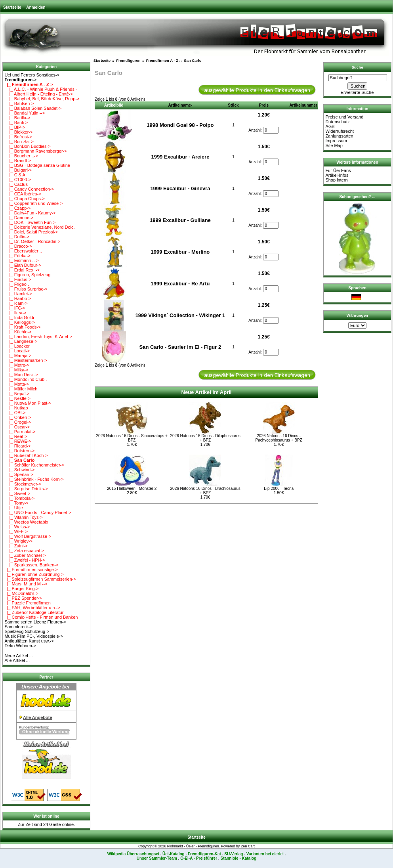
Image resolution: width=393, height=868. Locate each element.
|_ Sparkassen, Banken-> (31, 565)
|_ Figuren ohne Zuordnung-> (34, 574)
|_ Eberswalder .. (23, 251)
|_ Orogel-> (18, 422)
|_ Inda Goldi (19, 317)
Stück (233, 105)
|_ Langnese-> (21, 341)
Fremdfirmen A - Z (162, 60)
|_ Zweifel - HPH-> (25, 560)
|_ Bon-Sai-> (19, 141)
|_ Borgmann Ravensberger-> (35, 151)
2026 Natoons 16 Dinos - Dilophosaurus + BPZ (205, 438)
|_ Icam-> (16, 303)
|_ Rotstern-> (19, 451)
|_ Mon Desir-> (21, 375)
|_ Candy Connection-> (29, 189)
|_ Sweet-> (17, 493)
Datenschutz (337, 122)
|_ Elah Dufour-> (23, 265)
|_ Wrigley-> (18, 541)
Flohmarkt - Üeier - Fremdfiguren (193, 846)
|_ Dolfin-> (17, 237)
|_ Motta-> (17, 384)
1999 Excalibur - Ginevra (180, 188)
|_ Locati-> (17, 351)
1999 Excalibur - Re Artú (180, 284)
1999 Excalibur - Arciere (180, 157)
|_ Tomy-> (16, 503)
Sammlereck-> (18, 627)
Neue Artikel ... (19, 656)
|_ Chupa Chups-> (25, 199)
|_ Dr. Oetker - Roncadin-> (32, 241)
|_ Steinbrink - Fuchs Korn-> (34, 479)
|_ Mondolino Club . (26, 379)
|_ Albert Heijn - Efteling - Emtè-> (39, 94)
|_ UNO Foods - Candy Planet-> (38, 512)
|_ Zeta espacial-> (24, 551)
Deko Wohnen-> (20, 646)
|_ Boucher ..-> (21, 156)
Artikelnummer (303, 105)
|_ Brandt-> (18, 161)
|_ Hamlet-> (18, 294)
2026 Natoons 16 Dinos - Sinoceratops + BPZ (132, 438)
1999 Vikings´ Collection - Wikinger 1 (180, 315)
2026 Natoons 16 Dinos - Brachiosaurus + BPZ (205, 491)
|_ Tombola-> (19, 498)
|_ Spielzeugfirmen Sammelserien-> (40, 579)
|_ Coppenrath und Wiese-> (33, 203)
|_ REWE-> (18, 441)
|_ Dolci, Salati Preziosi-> (31, 232)
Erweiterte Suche (357, 92)
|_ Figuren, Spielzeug (27, 275)
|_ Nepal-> (17, 394)
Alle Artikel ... (17, 660)
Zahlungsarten (339, 136)
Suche (357, 67)
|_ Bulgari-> (18, 170)
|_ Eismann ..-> (21, 260)
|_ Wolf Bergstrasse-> (28, 536)
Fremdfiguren (128, 60)
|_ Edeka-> (17, 256)
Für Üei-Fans (338, 170)
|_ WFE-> (16, 532)
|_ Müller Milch (21, 389)
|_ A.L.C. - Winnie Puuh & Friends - (41, 89)
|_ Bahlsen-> (19, 103)
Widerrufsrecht (340, 131)
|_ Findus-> (18, 279)
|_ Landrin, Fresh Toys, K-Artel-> (38, 336)
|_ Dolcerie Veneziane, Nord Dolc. (39, 227)
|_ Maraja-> (18, 356)
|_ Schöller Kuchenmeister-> (34, 465)
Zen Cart (248, 846)
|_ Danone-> (19, 218)
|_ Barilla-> (17, 118)
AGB (330, 126)
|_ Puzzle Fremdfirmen (28, 603)
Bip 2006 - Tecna (279, 488)
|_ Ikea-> (15, 313)
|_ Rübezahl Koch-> (26, 455)
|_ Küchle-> (18, 332)
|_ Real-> (16, 436)
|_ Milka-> (16, 370)
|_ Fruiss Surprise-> (26, 289)
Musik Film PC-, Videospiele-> (33, 636)
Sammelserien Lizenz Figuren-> (35, 622)
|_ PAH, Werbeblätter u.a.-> (32, 608)
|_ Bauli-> (16, 122)
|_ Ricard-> (17, 446)
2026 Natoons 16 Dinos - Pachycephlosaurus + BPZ (279, 438)
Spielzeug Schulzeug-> (27, 631)
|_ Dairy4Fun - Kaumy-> (30, 213)
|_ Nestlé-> (17, 398)
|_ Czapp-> (17, 208)
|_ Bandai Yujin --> (25, 113)
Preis (264, 105)
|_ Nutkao (16, 408)
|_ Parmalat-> (20, 432)
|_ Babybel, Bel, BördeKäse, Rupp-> (42, 99)
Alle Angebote (38, 717)
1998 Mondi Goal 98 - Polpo (180, 125)
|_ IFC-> (15, 308)
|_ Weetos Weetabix (26, 522)
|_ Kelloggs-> (20, 322)
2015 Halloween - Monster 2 (132, 488)
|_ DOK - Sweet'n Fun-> (30, 222)
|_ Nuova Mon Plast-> (28, 403)
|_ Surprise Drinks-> (26, 489)
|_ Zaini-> (16, 546)
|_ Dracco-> (18, 246)
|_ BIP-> (15, 127)
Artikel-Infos (337, 175)
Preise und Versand (344, 117)
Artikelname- (180, 105)
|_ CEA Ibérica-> (23, 194)
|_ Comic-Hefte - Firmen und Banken (41, 617)
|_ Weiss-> (17, 527)
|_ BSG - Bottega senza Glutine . (38, 165)
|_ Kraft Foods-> (22, 327)
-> (20, 80)
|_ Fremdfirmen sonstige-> (31, 570)
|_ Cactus (16, 184)
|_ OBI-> (15, 413)
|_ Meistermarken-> (26, 360)
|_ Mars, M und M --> (26, 584)
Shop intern (336, 180)
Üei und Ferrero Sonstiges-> (32, 75)
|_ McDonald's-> (21, 593)
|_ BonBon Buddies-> (27, 146)
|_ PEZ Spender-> (23, 598)
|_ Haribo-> (18, 298)
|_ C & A (15, 175)
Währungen (357, 315)
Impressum (336, 141)
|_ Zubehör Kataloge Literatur (34, 612)
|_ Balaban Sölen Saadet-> (33, 108)
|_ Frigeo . (17, 284)
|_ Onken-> (18, 417)
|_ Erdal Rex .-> (22, 270)
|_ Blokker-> (18, 132)
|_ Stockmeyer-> (23, 484)
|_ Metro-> (17, 365)
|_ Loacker (17, 346)
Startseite (12, 7)
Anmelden (36, 7)
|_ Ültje (13, 508)
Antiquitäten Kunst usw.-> (29, 641)
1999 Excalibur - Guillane (180, 220)
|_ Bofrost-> (18, 137)
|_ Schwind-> (19, 470)
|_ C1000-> (18, 180)
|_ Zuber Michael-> (25, 555)
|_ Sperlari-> (19, 474)
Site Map (334, 145)
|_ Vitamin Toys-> (23, 517)
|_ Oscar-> (17, 427)
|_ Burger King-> (21, 589)
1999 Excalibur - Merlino (180, 252)
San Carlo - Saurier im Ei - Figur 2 (180, 347)
